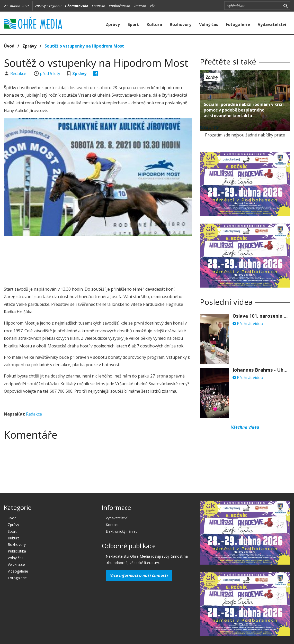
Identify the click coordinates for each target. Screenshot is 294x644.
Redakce (19, 73)
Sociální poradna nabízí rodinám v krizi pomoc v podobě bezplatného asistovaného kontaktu (244, 110)
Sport (133, 24)
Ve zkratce (16, 564)
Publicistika (17, 551)
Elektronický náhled (122, 531)
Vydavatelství (272, 24)
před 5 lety (50, 73)
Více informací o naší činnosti (139, 575)
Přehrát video (248, 324)
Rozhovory (181, 24)
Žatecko (140, 6)
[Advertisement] (98, 254)
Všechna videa (245, 427)
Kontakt (112, 525)
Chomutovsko (77, 6)
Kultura (154, 24)
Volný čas (209, 24)
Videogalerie (18, 571)
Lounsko (99, 6)
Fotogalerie (238, 24)
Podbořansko (119, 6)
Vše (152, 6)
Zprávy (113, 24)
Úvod (9, 46)
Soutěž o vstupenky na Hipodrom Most (84, 46)
